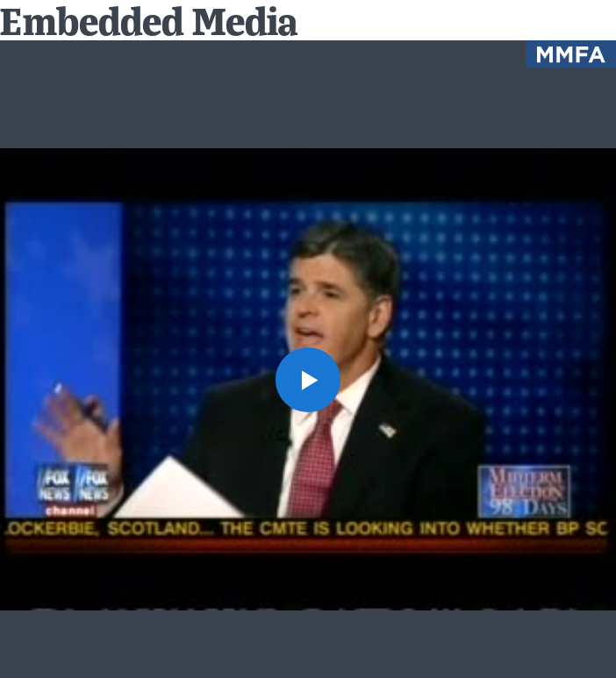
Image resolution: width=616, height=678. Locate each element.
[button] (308, 380)
